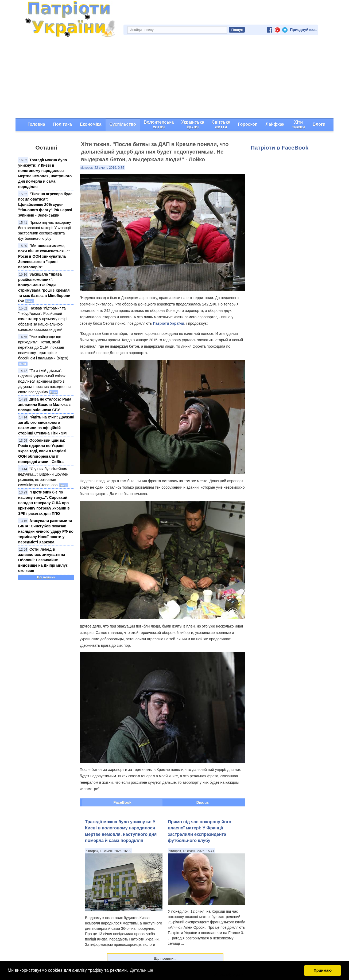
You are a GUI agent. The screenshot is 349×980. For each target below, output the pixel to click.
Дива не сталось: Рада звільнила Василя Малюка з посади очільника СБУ (45, 405)
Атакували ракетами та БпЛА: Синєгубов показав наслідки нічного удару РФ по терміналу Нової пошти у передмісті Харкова (46, 531)
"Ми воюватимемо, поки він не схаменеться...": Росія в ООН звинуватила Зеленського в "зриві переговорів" (44, 256)
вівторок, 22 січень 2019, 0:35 (102, 168)
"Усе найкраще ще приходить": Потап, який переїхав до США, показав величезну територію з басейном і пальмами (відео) (43, 347)
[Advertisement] (174, 78)
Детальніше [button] (141, 970)
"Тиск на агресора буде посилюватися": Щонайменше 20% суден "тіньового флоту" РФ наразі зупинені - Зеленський (45, 205)
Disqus (203, 802)
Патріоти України (168, 323)
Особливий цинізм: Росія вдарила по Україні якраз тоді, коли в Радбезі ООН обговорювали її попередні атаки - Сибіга (42, 451)
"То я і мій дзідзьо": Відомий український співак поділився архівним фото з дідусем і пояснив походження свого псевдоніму (44, 381)
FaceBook (123, 802)
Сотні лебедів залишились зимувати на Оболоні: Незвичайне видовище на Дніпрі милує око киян (43, 560)
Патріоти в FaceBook (280, 148)
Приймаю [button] (323, 970)
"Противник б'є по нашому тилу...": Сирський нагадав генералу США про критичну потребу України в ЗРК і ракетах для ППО (44, 503)
